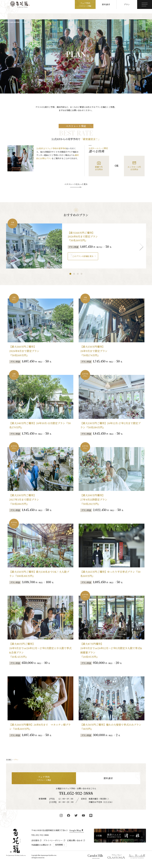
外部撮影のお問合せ (40, 845)
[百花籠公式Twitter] (76, 815)
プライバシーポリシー (53, 840)
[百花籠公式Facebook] (69, 815)
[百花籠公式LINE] (91, 815)
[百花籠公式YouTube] (83, 815)
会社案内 (35, 840)
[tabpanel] (76, 246)
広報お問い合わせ (75, 840)
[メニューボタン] (145, 4)
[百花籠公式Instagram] (61, 815)
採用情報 (59, 845)
